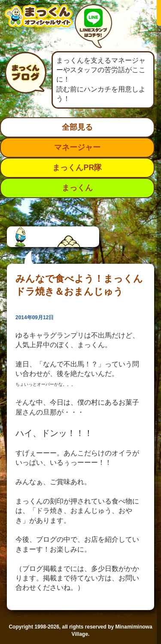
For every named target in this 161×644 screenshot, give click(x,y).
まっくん (77, 188)
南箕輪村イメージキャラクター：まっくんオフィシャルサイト (39, 23)
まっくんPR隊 (77, 168)
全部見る (77, 127)
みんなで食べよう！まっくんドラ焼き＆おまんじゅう (79, 285)
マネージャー (77, 147)
